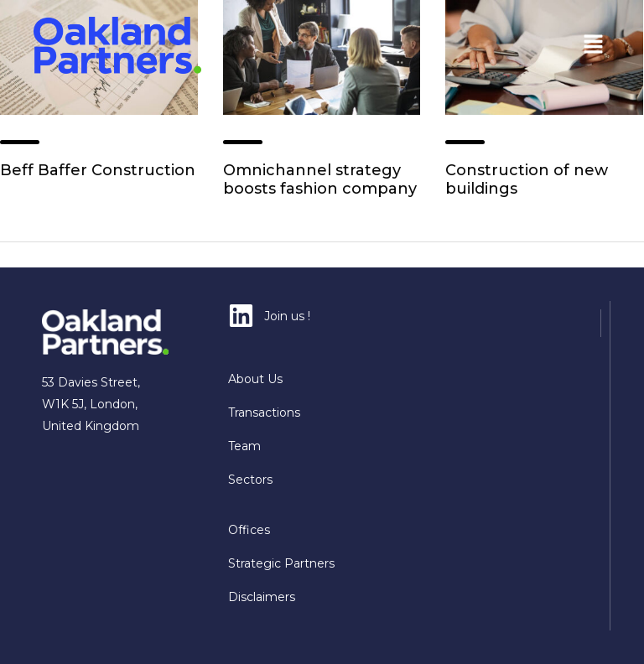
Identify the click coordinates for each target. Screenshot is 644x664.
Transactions (264, 412)
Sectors (250, 480)
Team (244, 446)
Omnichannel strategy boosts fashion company (320, 179)
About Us (255, 379)
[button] (594, 45)
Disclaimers (262, 597)
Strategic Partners (281, 563)
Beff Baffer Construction (98, 170)
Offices (249, 530)
